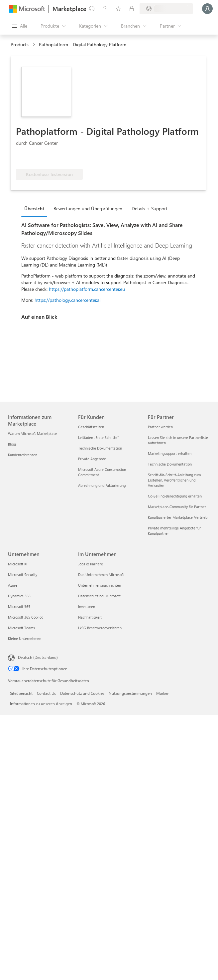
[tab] (36, 208)
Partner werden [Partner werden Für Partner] (160, 427)
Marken (163, 693)
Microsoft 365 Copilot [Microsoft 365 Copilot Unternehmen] (25, 617)
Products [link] (20, 44)
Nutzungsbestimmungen (130, 693)
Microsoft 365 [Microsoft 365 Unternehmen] (19, 606)
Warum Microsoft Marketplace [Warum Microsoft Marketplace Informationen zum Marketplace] (33, 433)
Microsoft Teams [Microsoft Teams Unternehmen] (21, 628)
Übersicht (34, 208)
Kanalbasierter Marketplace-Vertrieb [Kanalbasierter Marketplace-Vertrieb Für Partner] (178, 517)
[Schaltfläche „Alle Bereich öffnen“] (20, 26)
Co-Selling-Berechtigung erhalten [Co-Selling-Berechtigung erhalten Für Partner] (175, 496)
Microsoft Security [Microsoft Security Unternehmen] (23, 575)
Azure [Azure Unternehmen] (13, 585)
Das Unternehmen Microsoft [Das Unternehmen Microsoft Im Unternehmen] (101, 575)
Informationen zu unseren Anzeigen (41, 703)
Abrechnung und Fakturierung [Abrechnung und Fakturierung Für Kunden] (102, 485)
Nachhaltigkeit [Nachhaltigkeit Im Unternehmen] (90, 617)
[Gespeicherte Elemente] (118, 9)
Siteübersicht (21, 693)
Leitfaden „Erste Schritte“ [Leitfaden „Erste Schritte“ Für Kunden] (98, 437)
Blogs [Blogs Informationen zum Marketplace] (12, 444)
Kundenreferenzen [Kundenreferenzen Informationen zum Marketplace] (23, 455)
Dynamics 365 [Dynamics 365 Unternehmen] (19, 596)
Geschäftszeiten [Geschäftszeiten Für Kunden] (91, 427)
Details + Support (150, 208)
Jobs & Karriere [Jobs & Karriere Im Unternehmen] (91, 564)
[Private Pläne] (132, 9)
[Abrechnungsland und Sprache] (166, 9)
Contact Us (46, 693)
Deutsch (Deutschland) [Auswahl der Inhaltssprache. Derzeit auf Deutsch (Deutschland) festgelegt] (38, 657)
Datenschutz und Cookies (82, 693)
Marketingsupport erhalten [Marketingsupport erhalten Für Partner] (170, 453)
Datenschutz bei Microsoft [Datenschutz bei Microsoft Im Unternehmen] (99, 596)
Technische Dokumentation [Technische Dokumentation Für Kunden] (100, 448)
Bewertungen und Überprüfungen (88, 208)
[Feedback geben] (92, 9)
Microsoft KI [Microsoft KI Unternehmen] (18, 564)
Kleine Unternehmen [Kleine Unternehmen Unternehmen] (25, 638)
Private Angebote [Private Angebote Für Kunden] (92, 459)
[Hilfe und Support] (105, 9)
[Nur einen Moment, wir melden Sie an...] (207, 9)
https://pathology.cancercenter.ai (67, 300)
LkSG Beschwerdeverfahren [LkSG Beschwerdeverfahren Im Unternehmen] (100, 628)
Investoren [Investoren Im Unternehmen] (87, 606)
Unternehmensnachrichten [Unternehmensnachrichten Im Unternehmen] (100, 585)
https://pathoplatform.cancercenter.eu (87, 289)
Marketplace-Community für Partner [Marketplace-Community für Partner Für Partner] (177, 507)
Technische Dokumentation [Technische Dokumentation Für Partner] (170, 464)
